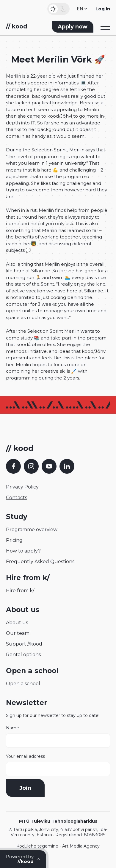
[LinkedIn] (67, 466)
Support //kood (24, 644)
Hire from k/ (20, 591)
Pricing (14, 540)
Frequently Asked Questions (40, 562)
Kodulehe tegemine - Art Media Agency (58, 846)
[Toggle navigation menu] (105, 27)
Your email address (58, 765)
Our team (18, 633)
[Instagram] (31, 466)
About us (17, 623)
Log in (103, 9)
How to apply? (23, 551)
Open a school (23, 684)
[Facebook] (13, 466)
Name (58, 736)
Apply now (73, 27)
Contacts (17, 498)
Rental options (23, 655)
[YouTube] (49, 466)
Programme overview (32, 530)
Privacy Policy (22, 487)
